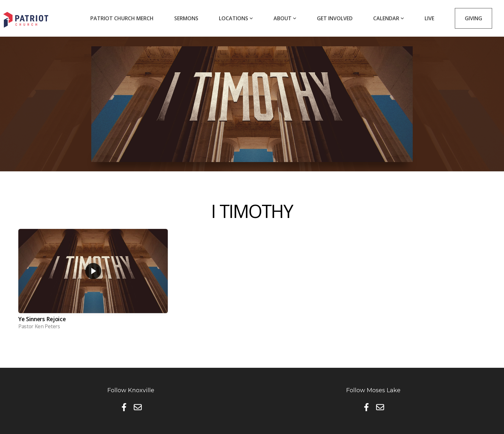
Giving (473, 18)
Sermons (186, 18)
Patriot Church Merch (122, 18)
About (285, 18)
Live (429, 18)
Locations (236, 18)
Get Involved (335, 18)
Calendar (389, 18)
